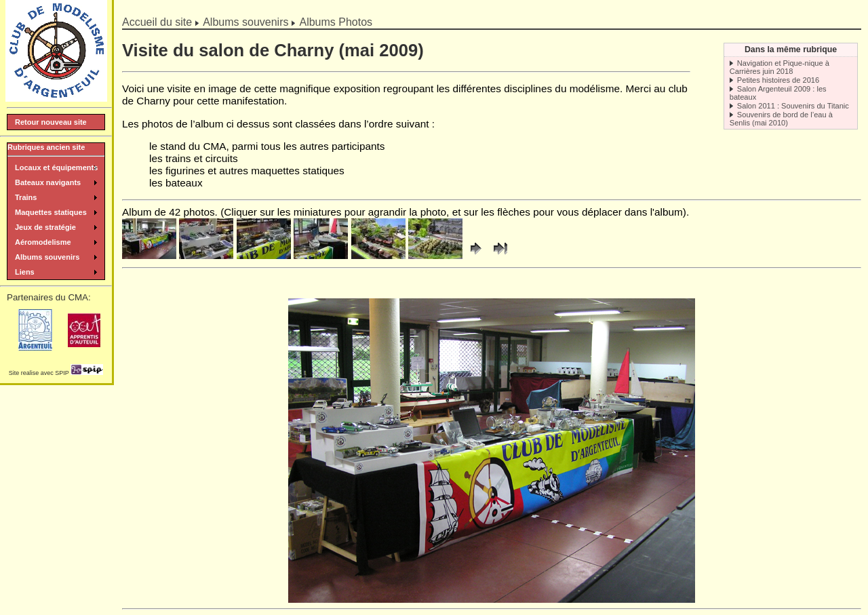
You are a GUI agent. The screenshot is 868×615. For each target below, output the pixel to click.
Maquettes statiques (51, 212)
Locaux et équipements (56, 167)
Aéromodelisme (43, 242)
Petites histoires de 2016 (778, 80)
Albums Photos (336, 22)
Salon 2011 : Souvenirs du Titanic (793, 106)
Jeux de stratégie (45, 227)
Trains (26, 197)
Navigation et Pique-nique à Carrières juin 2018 (780, 67)
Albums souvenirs (245, 22)
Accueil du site (157, 22)
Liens (25, 272)
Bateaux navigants (48, 182)
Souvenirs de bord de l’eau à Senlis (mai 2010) (781, 119)
